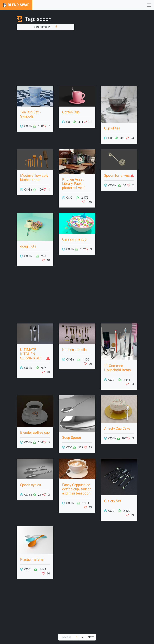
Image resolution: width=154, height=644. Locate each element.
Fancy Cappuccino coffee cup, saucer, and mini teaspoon (77, 489)
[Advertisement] (77, 58)
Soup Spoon (71, 438)
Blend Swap (16, 5)
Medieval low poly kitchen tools (34, 178)
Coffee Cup (71, 112)
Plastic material (32, 559)
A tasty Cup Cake (117, 428)
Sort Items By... (45, 27)
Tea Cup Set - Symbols (30, 114)
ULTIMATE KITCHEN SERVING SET (31, 354)
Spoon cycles (31, 485)
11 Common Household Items (117, 368)
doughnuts (28, 246)
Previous (66, 637)
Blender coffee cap (35, 432)
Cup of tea (112, 128)
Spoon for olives (117, 176)
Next (91, 637)
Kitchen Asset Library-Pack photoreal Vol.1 (74, 184)
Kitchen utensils (74, 350)
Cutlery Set (113, 501)
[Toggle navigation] (149, 5)
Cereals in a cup (74, 239)
